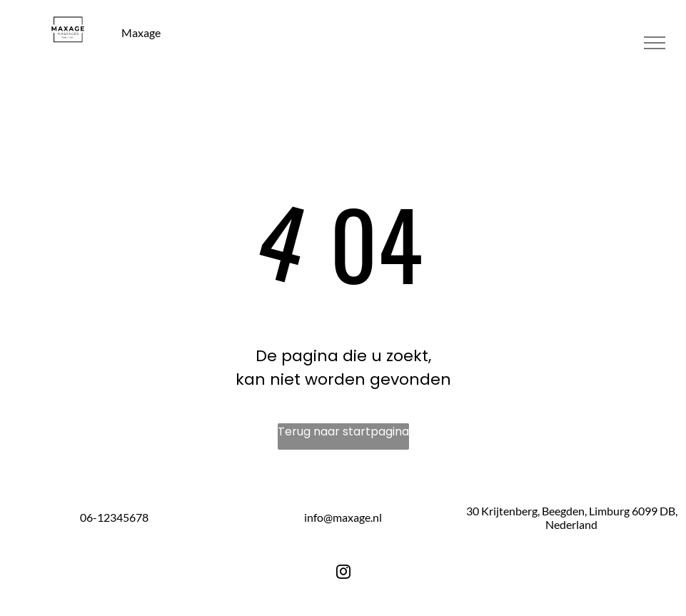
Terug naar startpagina (343, 431)
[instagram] (343, 574)
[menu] (655, 43)
